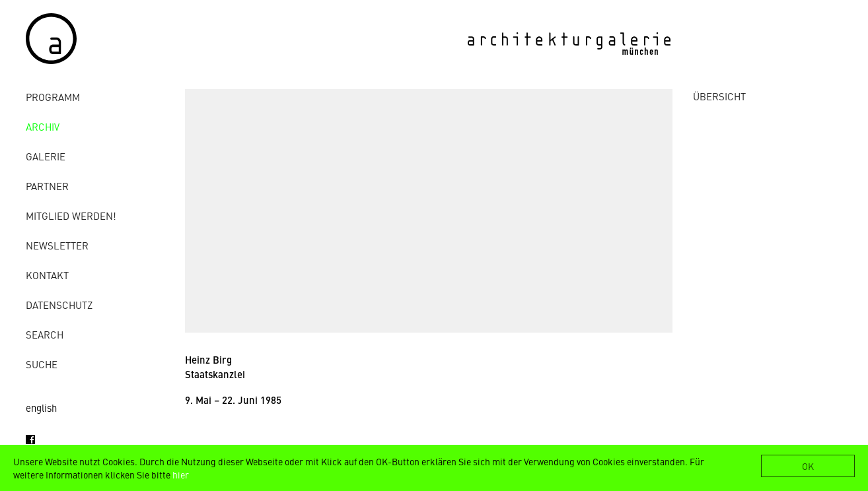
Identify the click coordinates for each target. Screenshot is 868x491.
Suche (42, 364)
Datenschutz (59, 305)
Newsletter (57, 245)
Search (45, 334)
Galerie (46, 156)
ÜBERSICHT (719, 96)
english (41, 408)
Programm (53, 97)
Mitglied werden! (71, 215)
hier (181, 475)
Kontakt (47, 275)
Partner (47, 186)
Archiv (43, 126)
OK (808, 466)
